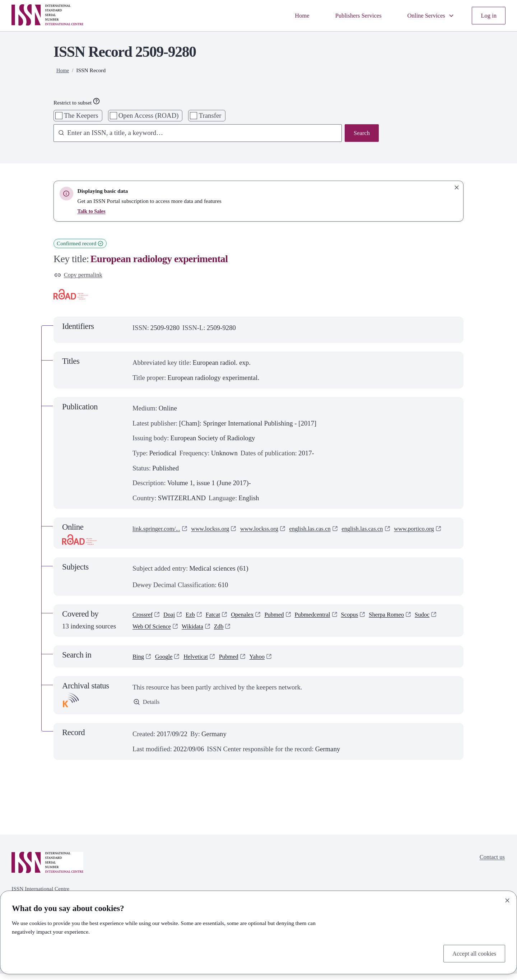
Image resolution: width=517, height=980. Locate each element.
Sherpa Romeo (409, 619)
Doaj (173, 619)
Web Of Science (182, 632)
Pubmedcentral (328, 619)
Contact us (490, 864)
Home (288, 16)
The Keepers (81, 115)
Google (166, 663)
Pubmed (286, 619)
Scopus (369, 619)
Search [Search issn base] (361, 134)
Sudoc (141, 632)
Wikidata (227, 632)
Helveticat (201, 663)
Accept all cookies (471, 953)
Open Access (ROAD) (149, 115)
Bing (139, 663)
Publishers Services (348, 16)
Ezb (195, 619)
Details (148, 709)
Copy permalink (81, 276)
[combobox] (194, 134)
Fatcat (219, 619)
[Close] (507, 899)
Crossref (144, 619)
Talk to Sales (93, 211)
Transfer (210, 115)
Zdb (255, 632)
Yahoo (268, 663)
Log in (488, 16)
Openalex (251, 619)
